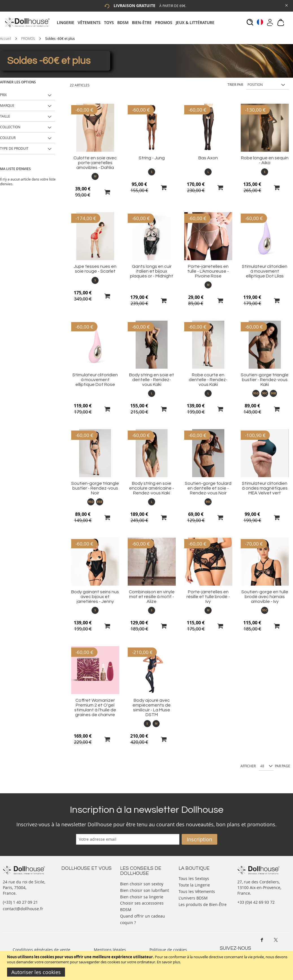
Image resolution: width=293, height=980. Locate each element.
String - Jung (152, 158)
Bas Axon (208, 158)
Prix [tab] (3, 95)
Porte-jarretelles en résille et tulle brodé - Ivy (208, 597)
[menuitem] (67, 22)
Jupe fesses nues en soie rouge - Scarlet (95, 269)
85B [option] (100, 502)
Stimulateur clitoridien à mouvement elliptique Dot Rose (95, 380)
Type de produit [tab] (14, 148)
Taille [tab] (5, 116)
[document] (147, 965)
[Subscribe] (199, 839)
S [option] (152, 172)
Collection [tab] (10, 127)
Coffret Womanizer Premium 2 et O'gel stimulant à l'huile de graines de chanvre (95, 708)
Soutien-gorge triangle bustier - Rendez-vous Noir (95, 488)
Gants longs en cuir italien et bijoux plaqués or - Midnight (152, 271)
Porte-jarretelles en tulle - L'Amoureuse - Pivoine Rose (208, 271)
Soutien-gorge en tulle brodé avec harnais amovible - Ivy (265, 597)
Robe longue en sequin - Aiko (265, 160)
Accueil (6, 38)
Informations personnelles (86, 889)
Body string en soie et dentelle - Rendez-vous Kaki (152, 380)
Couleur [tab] (8, 138)
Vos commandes (77, 895)
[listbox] (95, 176)
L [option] (208, 172)
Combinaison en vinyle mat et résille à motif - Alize (152, 597)
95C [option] (265, 610)
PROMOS (28, 38)
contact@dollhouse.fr (23, 909)
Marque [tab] (7, 105)
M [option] (95, 176)
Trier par (235, 84)
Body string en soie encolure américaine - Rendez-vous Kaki (152, 488)
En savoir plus (168, 962)
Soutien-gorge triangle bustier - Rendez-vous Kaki (265, 380)
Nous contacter (76, 878)
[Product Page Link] (95, 150)
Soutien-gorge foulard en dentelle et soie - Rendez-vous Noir (208, 488)
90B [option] (273, 393)
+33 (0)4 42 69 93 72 (256, 902)
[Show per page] (266, 766)
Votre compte (74, 884)
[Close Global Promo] (286, 5)
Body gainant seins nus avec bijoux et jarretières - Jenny (95, 597)
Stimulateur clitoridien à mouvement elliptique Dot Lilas (265, 271)
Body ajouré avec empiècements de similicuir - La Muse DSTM (152, 708)
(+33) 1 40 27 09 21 (20, 902)
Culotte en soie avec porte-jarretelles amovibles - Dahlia (95, 163)
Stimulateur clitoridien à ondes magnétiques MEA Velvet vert (265, 488)
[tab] (137, 22)
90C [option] (265, 393)
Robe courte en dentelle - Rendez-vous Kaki (208, 380)
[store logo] (27, 22)
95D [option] (256, 393)
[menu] (137, 22)
